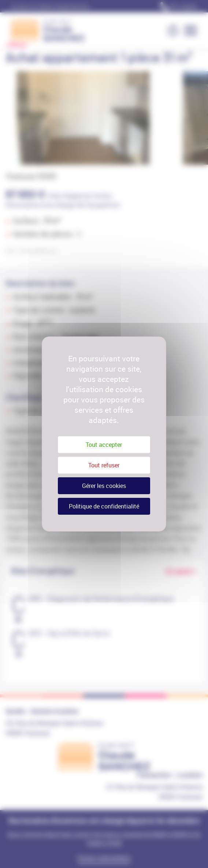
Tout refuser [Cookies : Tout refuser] (104, 465)
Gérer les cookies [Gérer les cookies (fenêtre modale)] (104, 486)
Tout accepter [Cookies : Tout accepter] (104, 445)
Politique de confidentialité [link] (104, 506)
